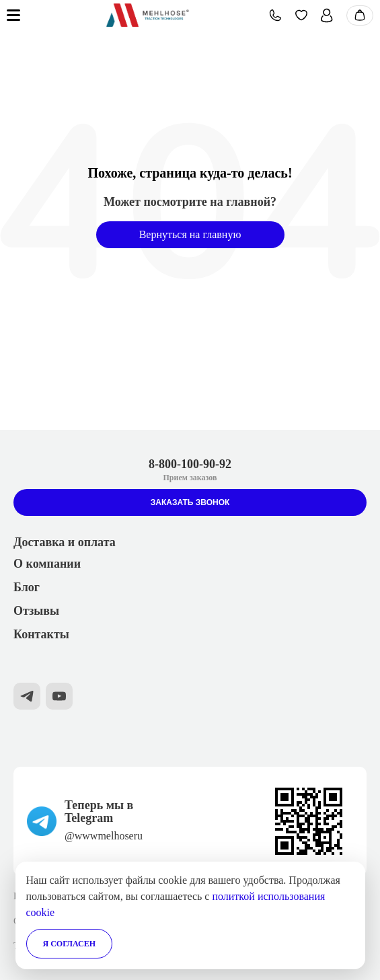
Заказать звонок (190, 502)
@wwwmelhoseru (104, 836)
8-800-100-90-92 (190, 464)
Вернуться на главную (190, 234)
